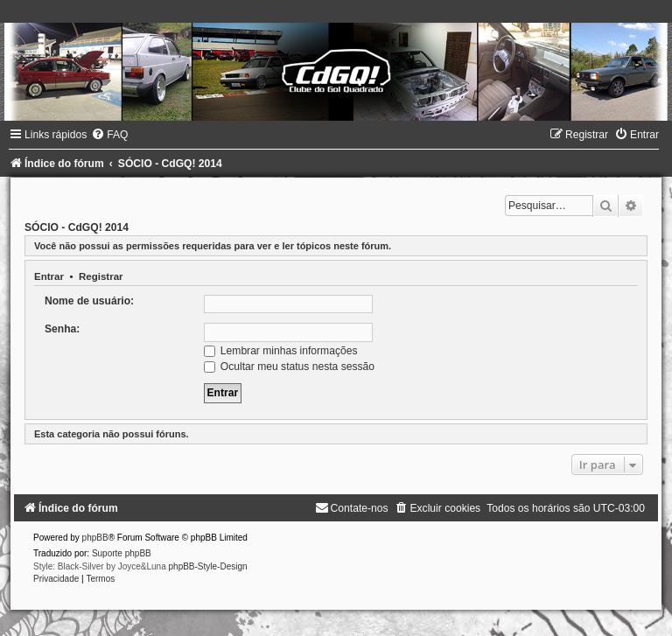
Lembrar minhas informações (281, 351)
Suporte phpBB (122, 553)
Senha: (62, 329)
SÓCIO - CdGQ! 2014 (77, 227)
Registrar (101, 276)
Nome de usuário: (89, 301)
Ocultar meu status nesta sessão (289, 367)
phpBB (95, 538)
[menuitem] (109, 135)
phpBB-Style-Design (208, 566)
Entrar (49, 276)
